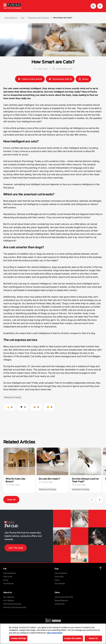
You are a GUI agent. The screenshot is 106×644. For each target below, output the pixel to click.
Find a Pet (8, 577)
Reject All (93, 638)
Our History (9, 600)
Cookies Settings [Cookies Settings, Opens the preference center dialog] (18, 638)
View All (11, 500)
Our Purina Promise (12, 604)
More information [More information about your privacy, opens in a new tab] (55, 633)
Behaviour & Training (13, 397)
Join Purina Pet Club (64, 597)
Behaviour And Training (39, 18)
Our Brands (8, 583)
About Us (8, 592)
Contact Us (60, 604)
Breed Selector (61, 600)
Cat (23, 18)
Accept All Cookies (73, 638)
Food (6, 580)
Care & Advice (11, 18)
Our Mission (9, 597)
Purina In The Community (15, 607)
